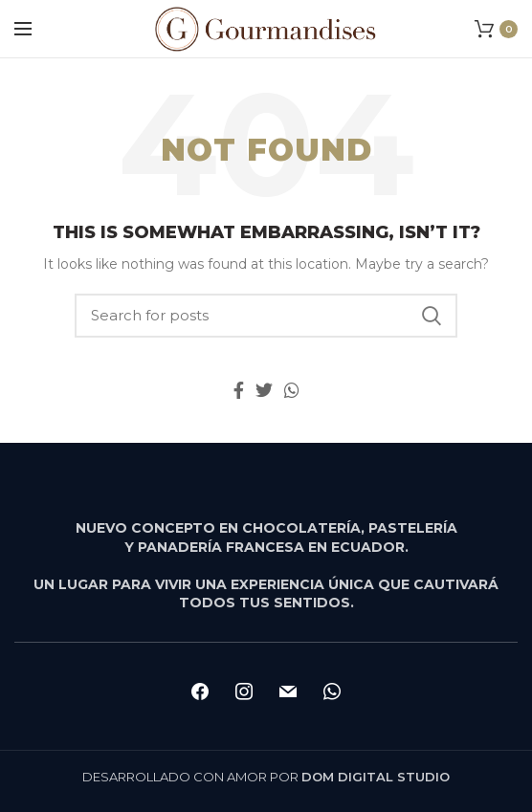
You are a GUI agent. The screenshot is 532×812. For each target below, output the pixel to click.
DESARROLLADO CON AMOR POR (266, 777)
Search (432, 316)
